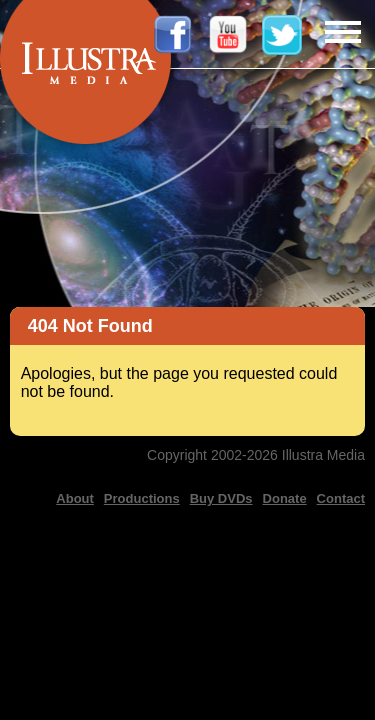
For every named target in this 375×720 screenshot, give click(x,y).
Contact (341, 498)
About (75, 498)
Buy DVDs (221, 498)
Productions (142, 498)
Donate (285, 498)
